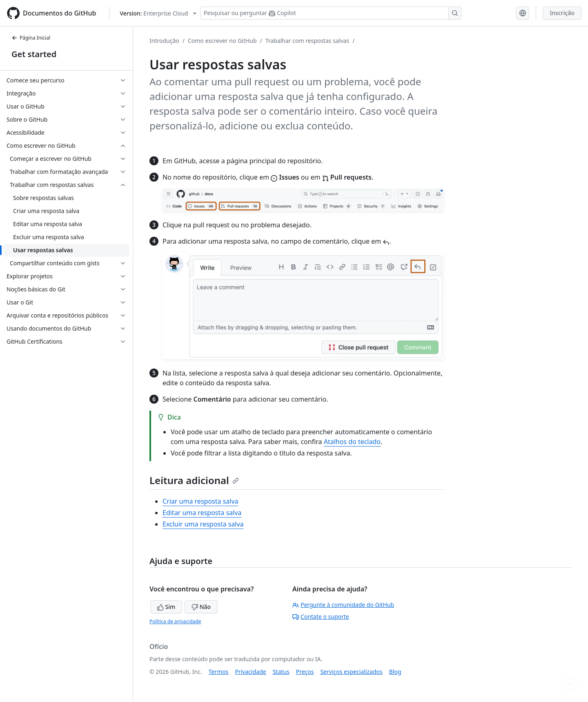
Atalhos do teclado (352, 442)
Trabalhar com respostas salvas (307, 41)
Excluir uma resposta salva (203, 524)
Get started (34, 54)
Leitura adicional (194, 480)
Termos (219, 672)
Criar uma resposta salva (200, 501)
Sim (166, 607)
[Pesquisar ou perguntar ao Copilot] (331, 13)
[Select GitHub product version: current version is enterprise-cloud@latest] (158, 13)
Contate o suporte (321, 616)
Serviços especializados (351, 672)
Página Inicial (31, 38)
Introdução (164, 41)
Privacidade (251, 672)
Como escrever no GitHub (222, 41)
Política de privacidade (175, 621)
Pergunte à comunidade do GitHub (343, 605)
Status (281, 672)
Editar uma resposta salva (202, 513)
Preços (305, 672)
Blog (395, 672)
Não (201, 607)
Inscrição (562, 13)
